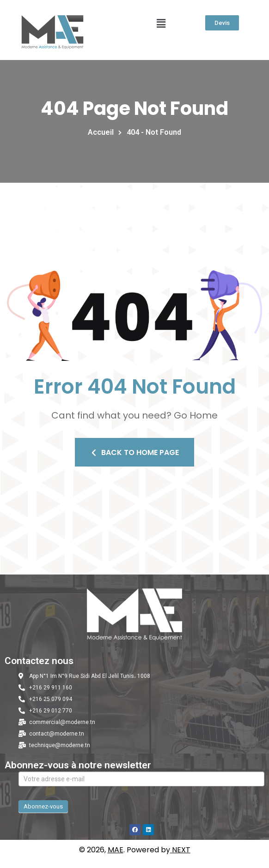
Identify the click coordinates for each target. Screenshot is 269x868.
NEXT (181, 850)
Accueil (103, 132)
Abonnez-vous (43, 806)
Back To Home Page (134, 452)
